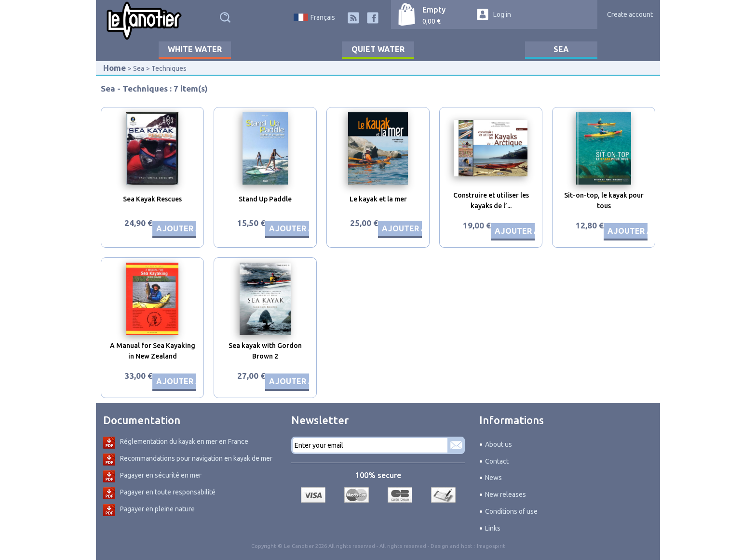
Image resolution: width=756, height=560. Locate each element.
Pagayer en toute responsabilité (168, 492)
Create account (630, 14)
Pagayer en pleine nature (157, 509)
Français (323, 17)
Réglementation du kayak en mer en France (184, 441)
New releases (506, 494)
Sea (561, 49)
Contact (497, 461)
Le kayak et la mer (378, 199)
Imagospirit (491, 546)
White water (195, 49)
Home (115, 68)
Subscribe (456, 445)
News (493, 478)
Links (493, 528)
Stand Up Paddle (265, 199)
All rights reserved (403, 546)
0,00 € (432, 21)
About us (499, 444)
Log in (502, 14)
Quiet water (378, 49)
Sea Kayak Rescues (152, 199)
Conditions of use (511, 511)
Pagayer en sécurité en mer (161, 475)
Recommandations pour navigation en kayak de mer (196, 458)
